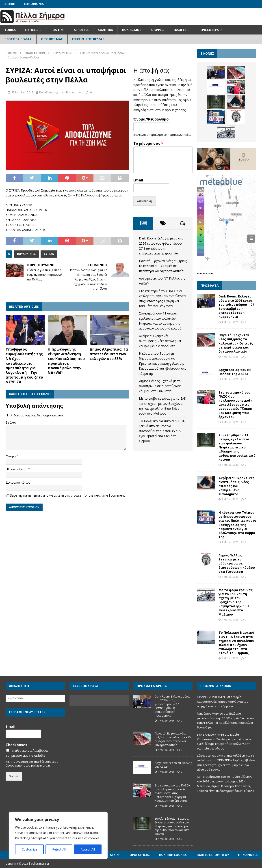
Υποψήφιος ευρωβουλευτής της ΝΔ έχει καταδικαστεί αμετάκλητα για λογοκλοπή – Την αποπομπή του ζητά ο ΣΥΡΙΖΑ (24, 366)
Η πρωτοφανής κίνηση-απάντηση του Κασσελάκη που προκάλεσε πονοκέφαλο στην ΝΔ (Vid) (66, 361)
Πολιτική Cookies (173, 855)
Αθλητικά (105, 30)
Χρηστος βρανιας (209, 777)
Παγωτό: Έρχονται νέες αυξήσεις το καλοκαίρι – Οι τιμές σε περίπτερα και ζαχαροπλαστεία (163, 266)
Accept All (88, 849)
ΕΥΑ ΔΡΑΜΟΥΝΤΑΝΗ (210, 734)
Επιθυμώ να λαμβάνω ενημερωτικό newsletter (27, 753)
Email (138, 180)
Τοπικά (10, 30)
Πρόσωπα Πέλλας (18, 39)
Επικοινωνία (34, 4)
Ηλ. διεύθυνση (17, 469)
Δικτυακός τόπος (18, 482)
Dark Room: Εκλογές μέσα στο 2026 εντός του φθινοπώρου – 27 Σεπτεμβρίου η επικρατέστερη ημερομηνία (236, 306)
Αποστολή (144, 201)
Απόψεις (157, 30)
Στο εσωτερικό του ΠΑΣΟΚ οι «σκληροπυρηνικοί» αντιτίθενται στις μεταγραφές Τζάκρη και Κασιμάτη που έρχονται (235, 405)
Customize (29, 849)
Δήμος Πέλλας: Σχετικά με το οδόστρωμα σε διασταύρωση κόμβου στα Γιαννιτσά (160, 386)
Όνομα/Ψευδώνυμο (151, 119)
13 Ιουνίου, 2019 (22, 92)
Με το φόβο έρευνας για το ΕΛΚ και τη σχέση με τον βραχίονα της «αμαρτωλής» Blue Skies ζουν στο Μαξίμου (236, 602)
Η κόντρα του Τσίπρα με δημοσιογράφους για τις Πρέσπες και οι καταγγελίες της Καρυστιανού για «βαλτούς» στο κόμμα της (163, 363)
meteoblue (205, 273)
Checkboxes (18, 745)
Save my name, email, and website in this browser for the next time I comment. (68, 495)
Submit (14, 776)
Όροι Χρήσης (140, 855)
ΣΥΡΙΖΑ (49, 254)
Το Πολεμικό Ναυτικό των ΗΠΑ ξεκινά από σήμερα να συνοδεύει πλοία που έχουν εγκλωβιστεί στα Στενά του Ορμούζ (162, 431)
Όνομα (11, 456)
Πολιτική (57, 30)
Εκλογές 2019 (35, 53)
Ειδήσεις (32, 30)
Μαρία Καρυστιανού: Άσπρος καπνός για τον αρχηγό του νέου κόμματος (223, 702)
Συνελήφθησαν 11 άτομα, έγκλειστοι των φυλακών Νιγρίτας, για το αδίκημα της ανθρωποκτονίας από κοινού (237, 447)
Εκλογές (180, 30)
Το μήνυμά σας (148, 143)
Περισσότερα (209, 30)
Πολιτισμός (132, 30)
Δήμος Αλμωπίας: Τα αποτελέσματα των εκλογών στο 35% (109, 354)
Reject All (59, 849)
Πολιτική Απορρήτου (212, 855)
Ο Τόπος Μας (52, 39)
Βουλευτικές (75, 92)
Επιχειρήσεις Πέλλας (88, 39)
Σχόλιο (11, 422)
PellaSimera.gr (49, 92)
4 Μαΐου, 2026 (230, 322)
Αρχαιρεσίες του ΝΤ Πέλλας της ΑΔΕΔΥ (235, 372)
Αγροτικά (81, 30)
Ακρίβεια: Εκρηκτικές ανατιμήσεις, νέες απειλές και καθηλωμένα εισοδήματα (160, 341)
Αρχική (10, 4)
